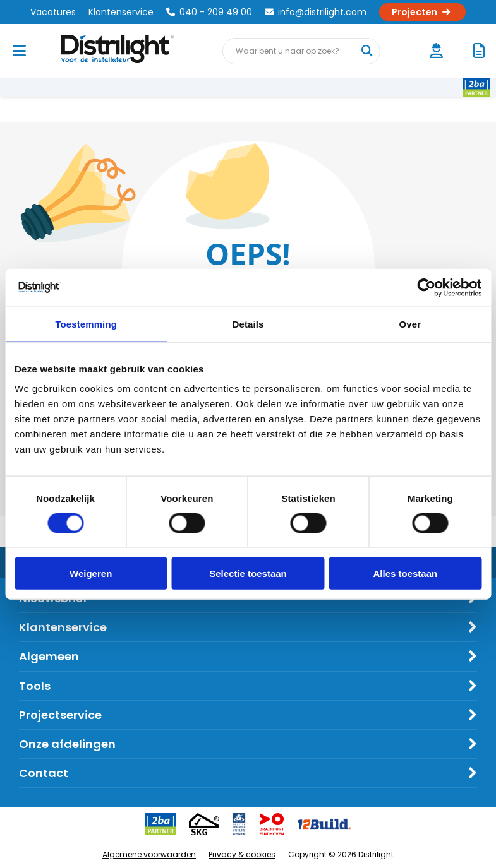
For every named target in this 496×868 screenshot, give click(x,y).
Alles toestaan (405, 574)
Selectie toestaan (248, 574)
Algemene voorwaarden (149, 854)
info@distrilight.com (316, 12)
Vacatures (53, 12)
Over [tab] (410, 324)
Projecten (422, 12)
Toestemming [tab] (86, 324)
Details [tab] (248, 324)
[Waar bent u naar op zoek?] (366, 51)
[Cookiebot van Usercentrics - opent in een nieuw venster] (426, 287)
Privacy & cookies (242, 854)
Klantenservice (121, 12)
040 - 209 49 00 (209, 12)
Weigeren (91, 574)
